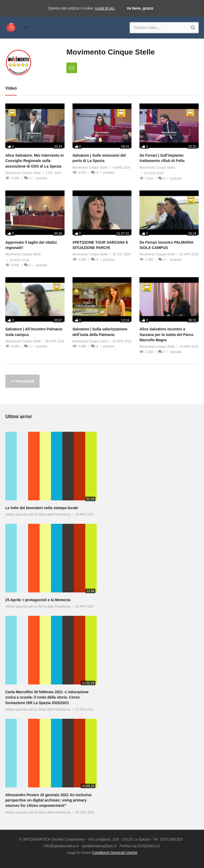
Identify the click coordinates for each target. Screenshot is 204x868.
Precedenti (24, 381)
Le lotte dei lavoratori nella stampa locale (42, 508)
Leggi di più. (105, 8)
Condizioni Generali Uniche (115, 853)
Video (11, 88)
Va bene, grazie (140, 8)
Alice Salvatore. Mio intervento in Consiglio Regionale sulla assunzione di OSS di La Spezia (35, 161)
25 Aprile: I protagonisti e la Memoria (38, 600)
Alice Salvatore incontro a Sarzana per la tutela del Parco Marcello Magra (166, 335)
